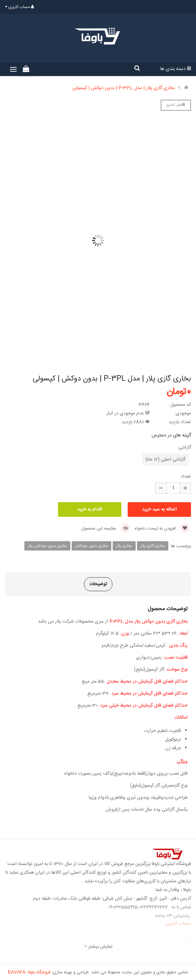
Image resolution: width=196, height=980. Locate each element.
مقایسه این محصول (106, 529)
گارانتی (185, 447)
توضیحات (98, 584)
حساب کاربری (179, 936)
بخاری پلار (124, 546)
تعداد (186, 476)
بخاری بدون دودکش (91, 546)
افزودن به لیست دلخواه (162, 529)
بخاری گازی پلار (153, 546)
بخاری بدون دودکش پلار (47, 546)
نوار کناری (176, 105)
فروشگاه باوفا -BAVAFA (29, 972)
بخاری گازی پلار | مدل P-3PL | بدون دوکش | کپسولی (123, 88)
